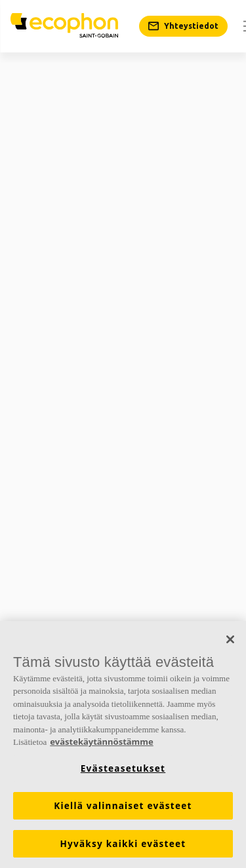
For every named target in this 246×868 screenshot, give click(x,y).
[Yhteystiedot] (183, 26)
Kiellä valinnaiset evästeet (123, 806)
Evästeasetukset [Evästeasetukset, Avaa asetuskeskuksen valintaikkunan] (123, 768)
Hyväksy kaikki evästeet (123, 844)
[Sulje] (230, 639)
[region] (123, 745)
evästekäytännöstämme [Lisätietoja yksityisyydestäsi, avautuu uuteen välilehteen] (101, 742)
